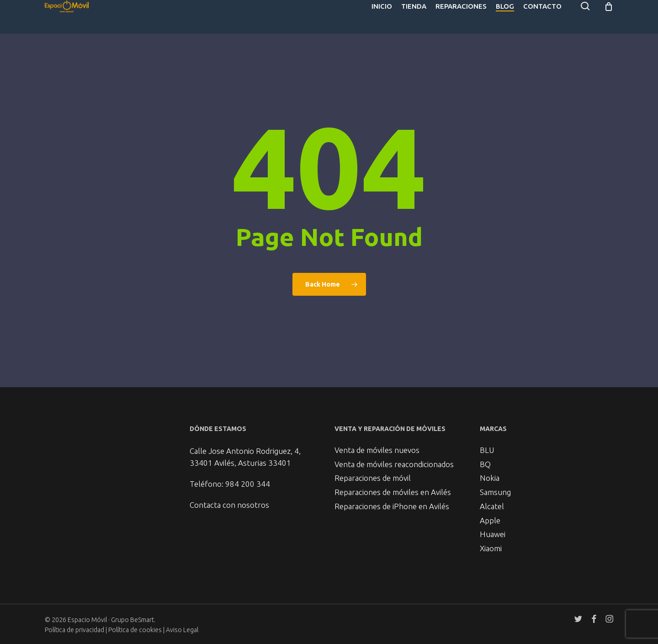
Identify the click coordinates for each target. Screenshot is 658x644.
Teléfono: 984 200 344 (230, 472)
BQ (485, 455)
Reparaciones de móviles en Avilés (393, 486)
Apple (490, 517)
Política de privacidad (74, 630)
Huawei (493, 532)
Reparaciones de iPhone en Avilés (392, 501)
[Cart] (609, 17)
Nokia (490, 470)
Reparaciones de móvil (373, 470)
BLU (487, 439)
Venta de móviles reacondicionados (394, 455)
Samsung (495, 486)
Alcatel (492, 501)
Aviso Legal (182, 630)
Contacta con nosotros (229, 493)
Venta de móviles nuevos (377, 439)
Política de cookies (136, 630)
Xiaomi (491, 548)
